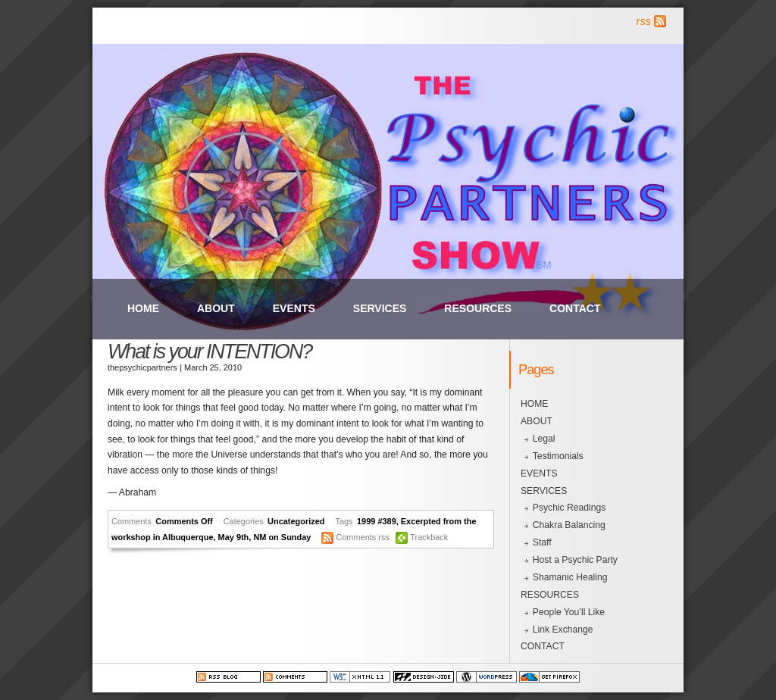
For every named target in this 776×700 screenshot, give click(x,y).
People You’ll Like (569, 612)
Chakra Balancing (569, 525)
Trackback (429, 537)
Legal (544, 439)
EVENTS (294, 308)
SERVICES (380, 308)
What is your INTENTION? (210, 352)
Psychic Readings (569, 508)
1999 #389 (377, 521)
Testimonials (558, 456)
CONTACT (575, 308)
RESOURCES (478, 308)
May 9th (234, 537)
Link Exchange (563, 630)
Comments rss (363, 537)
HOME (143, 308)
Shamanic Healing (570, 577)
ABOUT (216, 308)
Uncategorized (296, 521)
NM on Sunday (282, 537)
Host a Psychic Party (575, 560)
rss (644, 21)
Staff (542, 542)
